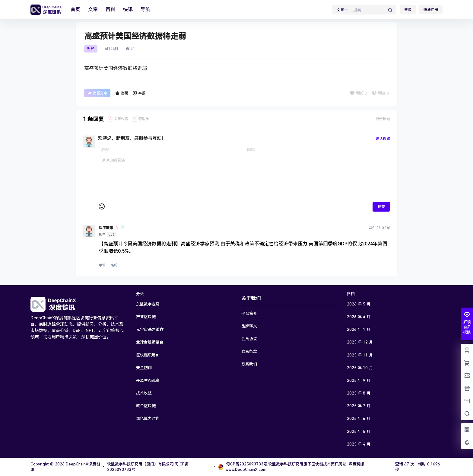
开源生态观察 (148, 380)
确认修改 (383, 139)
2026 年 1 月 (359, 329)
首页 (75, 10)
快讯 (128, 10)
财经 (91, 49)
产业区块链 (146, 317)
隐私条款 (249, 351)
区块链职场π (147, 355)
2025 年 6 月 (359, 418)
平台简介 (249, 313)
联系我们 (249, 364)
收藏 (121, 93)
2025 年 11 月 (360, 355)
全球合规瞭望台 (150, 342)
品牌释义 (249, 326)
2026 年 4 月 (359, 317)
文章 (93, 10)
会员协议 (249, 339)
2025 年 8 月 (359, 393)
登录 (408, 10)
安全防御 (144, 368)
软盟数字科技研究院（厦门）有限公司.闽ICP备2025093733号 (148, 467)
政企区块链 (146, 406)
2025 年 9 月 (359, 380)
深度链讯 (106, 228)
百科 (110, 10)
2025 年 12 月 (360, 342)
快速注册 (431, 10)
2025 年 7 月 (359, 406)
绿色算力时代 (148, 418)
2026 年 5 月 (359, 304)
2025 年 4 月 (359, 444)
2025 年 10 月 (360, 368)
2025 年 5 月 (359, 431)
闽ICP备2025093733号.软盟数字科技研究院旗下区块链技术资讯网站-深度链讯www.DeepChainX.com (291, 467)
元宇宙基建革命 (150, 329)
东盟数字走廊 (148, 304)
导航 (145, 10)
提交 (381, 207)
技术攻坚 (144, 393)
